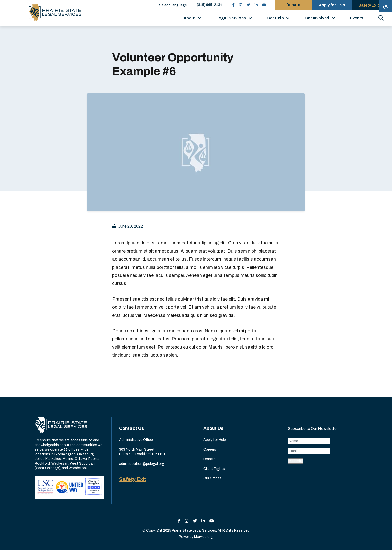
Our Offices (213, 478)
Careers (210, 450)
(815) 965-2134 (207, 5)
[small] (231, 5)
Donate (210, 459)
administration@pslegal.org (142, 464)
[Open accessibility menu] (386, 6)
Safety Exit (133, 479)
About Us (213, 428)
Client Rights (214, 469)
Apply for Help (215, 440)
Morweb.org (204, 537)
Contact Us (132, 428)
